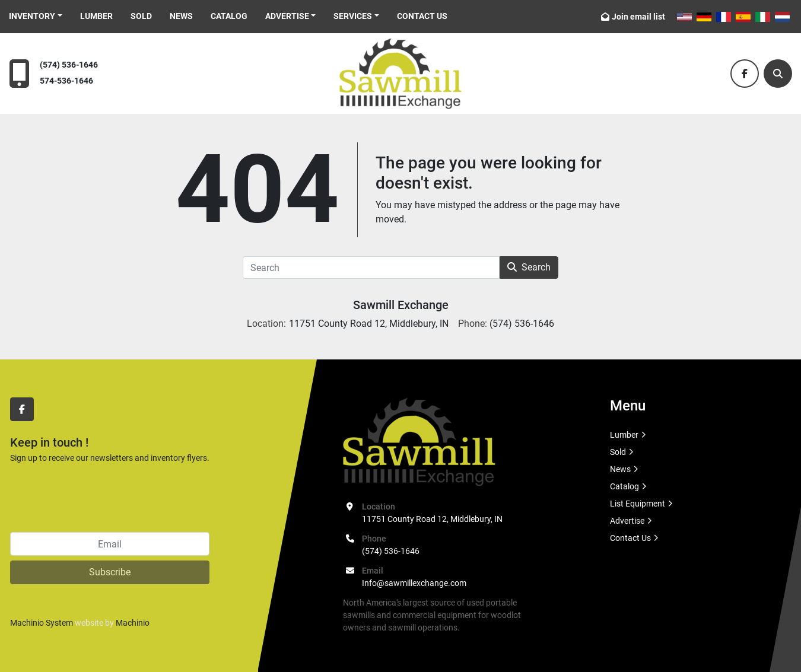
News (181, 16)
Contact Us (422, 16)
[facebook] (745, 74)
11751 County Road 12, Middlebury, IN (432, 519)
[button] (36, 16)
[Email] (110, 544)
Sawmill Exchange (401, 305)
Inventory (32, 16)
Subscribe (110, 572)
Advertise (287, 16)
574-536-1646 (66, 81)
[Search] (778, 74)
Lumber (96, 16)
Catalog (229, 16)
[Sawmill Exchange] (419, 441)
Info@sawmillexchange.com (414, 583)
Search (529, 267)
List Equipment (638, 504)
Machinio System (42, 623)
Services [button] (353, 16)
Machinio (133, 623)
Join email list (638, 17)
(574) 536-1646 (69, 65)
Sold (141, 16)
